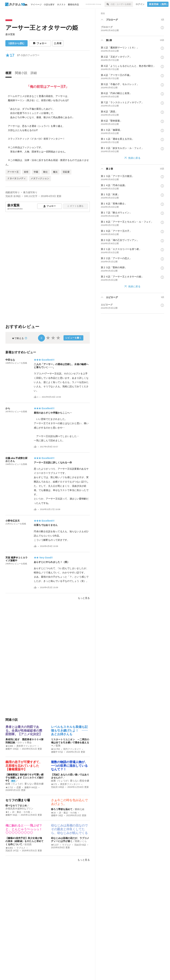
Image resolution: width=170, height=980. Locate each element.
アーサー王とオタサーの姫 (42, 28)
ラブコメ (21, 848)
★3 (7, 812)
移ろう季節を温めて (62, 809)
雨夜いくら (81, 841)
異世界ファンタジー (26, 746)
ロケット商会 (24, 742)
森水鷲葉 (10, 34)
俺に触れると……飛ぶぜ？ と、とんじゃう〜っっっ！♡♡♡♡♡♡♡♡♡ (25, 829)
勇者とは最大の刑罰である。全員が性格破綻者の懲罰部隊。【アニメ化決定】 (24, 731)
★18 (53, 813)
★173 (54, 784)
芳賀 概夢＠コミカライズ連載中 (16, 559)
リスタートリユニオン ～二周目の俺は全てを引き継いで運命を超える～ (70, 742)
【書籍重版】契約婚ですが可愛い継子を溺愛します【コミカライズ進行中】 (24, 778)
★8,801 (9, 848)
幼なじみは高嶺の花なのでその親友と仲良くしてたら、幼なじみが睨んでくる (69, 829)
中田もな (10, 360)
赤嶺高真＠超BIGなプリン (19, 809)
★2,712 (9, 787)
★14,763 (55, 749)
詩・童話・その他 (21, 812)
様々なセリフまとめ (16, 805)
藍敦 (58, 746)
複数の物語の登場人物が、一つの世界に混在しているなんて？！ (69, 766)
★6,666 (9, 746)
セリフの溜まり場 (18, 800)
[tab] (9, 74)
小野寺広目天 (13, 521)
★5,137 (55, 845)
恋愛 (19, 787)
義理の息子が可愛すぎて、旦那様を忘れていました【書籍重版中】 (24, 766)
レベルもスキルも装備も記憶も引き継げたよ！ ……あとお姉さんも (69, 731)
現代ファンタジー (72, 749)
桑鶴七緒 (80, 809)
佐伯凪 (28, 844)
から (8, 408)
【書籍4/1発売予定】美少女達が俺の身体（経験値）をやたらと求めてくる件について (24, 841)
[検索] (108, 4)
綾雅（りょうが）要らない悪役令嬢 (24, 784)
